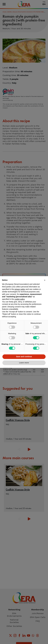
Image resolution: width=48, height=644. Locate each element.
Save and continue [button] (24, 357)
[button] (45, 280)
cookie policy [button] (20, 299)
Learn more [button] (24, 363)
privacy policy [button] (20, 289)
